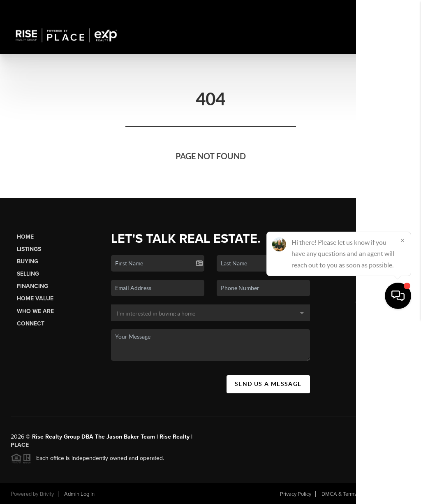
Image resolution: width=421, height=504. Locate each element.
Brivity (47, 494)
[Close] (402, 425)
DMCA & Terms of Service (351, 494)
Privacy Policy (296, 494)
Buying (28, 261)
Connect (31, 324)
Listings (29, 249)
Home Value (35, 298)
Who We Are (35, 311)
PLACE (20, 445)
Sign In (389, 9)
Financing (32, 286)
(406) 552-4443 (376, 302)
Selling (28, 274)
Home (25, 237)
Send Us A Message (268, 384)
